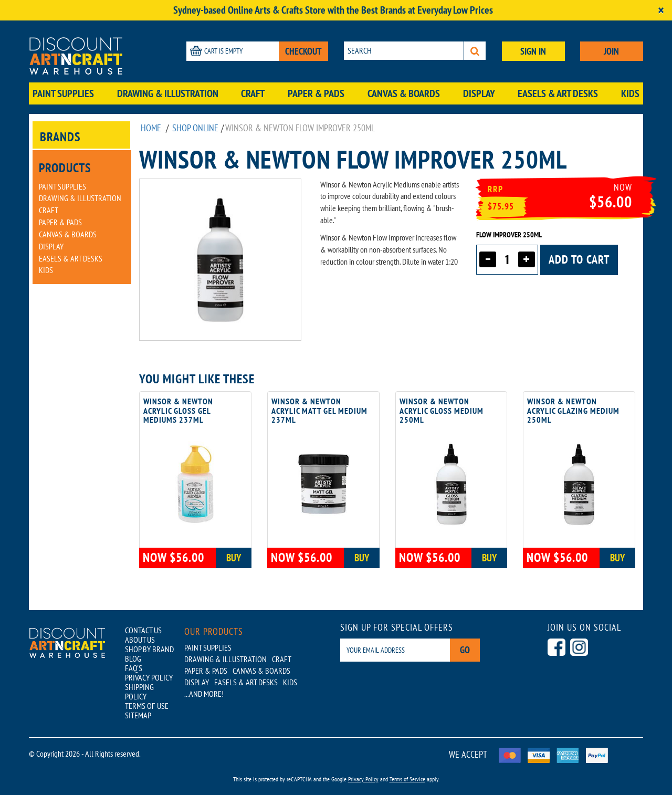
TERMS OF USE (147, 706)
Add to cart (579, 259)
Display (479, 93)
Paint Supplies (63, 93)
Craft (253, 93)
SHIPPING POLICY (139, 692)
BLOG (133, 658)
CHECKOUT (303, 51)
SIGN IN (533, 51)
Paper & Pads (316, 93)
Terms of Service (407, 779)
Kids (630, 93)
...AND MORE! (204, 694)
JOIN (611, 51)
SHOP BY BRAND (149, 649)
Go (465, 650)
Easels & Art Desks (558, 93)
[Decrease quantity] (488, 259)
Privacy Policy (363, 779)
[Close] (661, 10)
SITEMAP (138, 715)
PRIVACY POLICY (149, 677)
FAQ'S (134, 668)
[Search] (475, 51)
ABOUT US (140, 640)
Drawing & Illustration (168, 93)
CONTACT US (143, 630)
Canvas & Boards (404, 93)
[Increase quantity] (527, 259)
